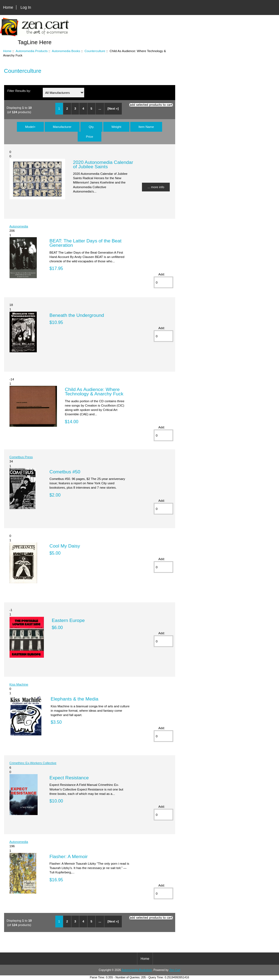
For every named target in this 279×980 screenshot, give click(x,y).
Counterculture (95, 51)
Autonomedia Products (32, 51)
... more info (156, 187)
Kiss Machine (19, 684)
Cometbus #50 (65, 472)
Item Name (146, 127)
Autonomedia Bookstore (137, 970)
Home (8, 7)
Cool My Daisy (65, 546)
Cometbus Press (21, 457)
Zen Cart (175, 970)
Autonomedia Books (66, 51)
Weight (116, 127)
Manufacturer (62, 127)
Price (89, 136)
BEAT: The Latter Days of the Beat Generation (86, 243)
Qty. (91, 127)
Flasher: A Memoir (69, 856)
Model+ (30, 127)
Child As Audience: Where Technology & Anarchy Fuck (94, 392)
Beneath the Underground (77, 315)
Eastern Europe (68, 620)
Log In (26, 7)
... (100, 109)
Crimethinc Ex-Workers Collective (33, 763)
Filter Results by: (19, 91)
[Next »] (113, 109)
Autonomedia (19, 226)
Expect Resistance (69, 778)
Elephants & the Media (75, 699)
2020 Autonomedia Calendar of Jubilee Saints (103, 164)
